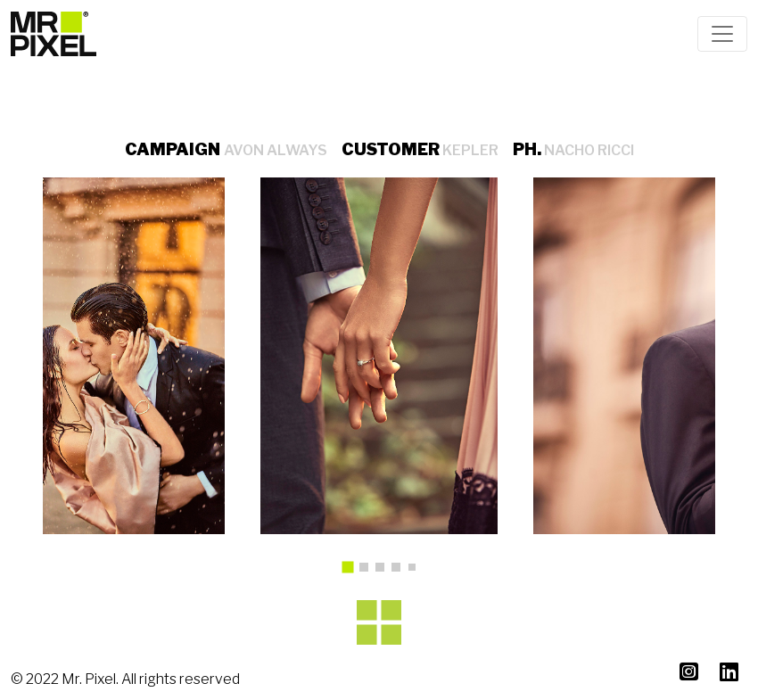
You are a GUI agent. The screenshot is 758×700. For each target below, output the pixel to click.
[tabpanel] (379, 356)
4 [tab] (400, 572)
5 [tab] (416, 571)
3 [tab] (384, 572)
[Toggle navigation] (722, 34)
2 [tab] (368, 572)
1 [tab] (354, 573)
